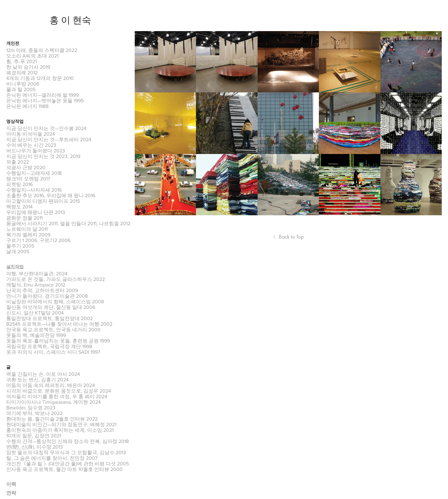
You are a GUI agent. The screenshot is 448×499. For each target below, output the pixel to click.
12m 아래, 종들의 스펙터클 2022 (42, 50)
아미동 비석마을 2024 (31, 134)
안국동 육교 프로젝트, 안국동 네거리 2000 (53, 329)
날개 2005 (18, 251)
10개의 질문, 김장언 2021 (34, 436)
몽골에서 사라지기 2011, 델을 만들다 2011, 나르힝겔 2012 (68, 223)
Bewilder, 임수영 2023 (31, 408)
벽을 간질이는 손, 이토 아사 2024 (43, 374)
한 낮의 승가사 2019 (28, 67)
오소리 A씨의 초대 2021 (32, 56)
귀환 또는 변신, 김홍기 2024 (37, 380)
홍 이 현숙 (70, 20)
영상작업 (15, 121)
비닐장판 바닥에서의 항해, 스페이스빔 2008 (55, 301)
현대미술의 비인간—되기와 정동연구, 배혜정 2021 (61, 424)
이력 (11, 484)
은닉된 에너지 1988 (27, 106)
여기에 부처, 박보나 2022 (34, 413)
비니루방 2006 (23, 84)
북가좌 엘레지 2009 (28, 235)
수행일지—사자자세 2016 (34, 190)
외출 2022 (18, 162)
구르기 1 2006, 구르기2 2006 (38, 240)
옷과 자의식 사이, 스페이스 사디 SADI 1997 (53, 352)
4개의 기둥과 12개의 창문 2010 (40, 78)
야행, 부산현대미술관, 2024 (37, 273)
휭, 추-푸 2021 (21, 61)
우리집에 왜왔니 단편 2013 (36, 212)
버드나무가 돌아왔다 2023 (36, 151)
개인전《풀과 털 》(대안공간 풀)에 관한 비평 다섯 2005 (68, 464)
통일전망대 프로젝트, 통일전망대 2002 (49, 318)
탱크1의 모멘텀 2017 (28, 179)
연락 (11, 493)
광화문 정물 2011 (24, 218)
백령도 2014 (19, 207)
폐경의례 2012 (22, 72)
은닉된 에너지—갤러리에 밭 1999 (42, 95)
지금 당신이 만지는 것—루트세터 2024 (49, 139)
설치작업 (15, 267)
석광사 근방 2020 (26, 167)
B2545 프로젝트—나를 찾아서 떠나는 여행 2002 (59, 324)
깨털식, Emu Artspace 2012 (36, 285)
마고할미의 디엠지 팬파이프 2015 (43, 201)
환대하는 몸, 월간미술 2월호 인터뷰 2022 (52, 419)
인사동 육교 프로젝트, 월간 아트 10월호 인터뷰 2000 (64, 469)
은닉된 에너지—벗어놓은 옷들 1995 (45, 100)
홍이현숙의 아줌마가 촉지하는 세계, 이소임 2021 (60, 430)
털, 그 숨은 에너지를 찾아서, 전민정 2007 (52, 458)
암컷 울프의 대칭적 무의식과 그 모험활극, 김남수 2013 (66, 452)
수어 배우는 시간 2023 (31, 145)
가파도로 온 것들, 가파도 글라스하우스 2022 (56, 279)
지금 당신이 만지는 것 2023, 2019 (43, 156)
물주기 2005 (20, 246)
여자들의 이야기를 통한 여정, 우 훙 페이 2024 (57, 396)
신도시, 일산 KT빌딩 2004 (35, 313)
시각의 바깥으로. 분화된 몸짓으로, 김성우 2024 (59, 391)
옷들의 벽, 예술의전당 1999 (36, 335)
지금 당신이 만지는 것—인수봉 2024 (46, 128)
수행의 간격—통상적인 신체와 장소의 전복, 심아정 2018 (68, 441)
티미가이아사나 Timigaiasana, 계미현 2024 (54, 402)
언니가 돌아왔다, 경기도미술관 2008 (47, 296)
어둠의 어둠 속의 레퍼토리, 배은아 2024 (51, 385)
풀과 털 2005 (21, 89)
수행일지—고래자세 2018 (34, 173)
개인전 (13, 43)
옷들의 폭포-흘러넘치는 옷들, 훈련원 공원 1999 (58, 341)
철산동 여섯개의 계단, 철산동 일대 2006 (51, 307)
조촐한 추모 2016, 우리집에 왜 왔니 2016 (51, 195)
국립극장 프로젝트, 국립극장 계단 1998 (49, 346)
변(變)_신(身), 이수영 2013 (35, 447)
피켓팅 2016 (19, 184)
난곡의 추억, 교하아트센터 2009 (42, 290)
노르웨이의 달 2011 (27, 229)
